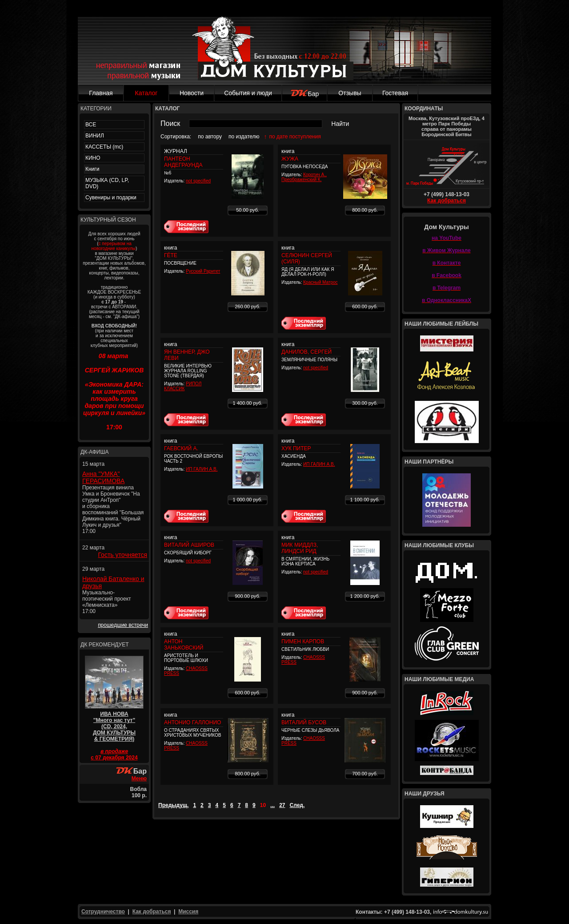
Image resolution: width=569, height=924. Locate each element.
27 (282, 805)
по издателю (244, 137)
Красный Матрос (321, 282)
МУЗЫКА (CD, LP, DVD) (107, 183)
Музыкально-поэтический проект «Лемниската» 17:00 (107, 602)
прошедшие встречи (123, 625)
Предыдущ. (173, 805)
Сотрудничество (103, 912)
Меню (139, 779)
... (272, 805)
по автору (210, 137)
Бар (305, 94)
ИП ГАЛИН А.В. (202, 469)
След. (297, 805)
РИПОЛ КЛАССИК (183, 386)
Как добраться (447, 201)
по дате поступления (295, 137)
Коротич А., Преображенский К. (304, 177)
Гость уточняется (122, 555)
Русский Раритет (203, 271)
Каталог (146, 93)
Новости (192, 93)
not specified (198, 181)
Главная (101, 93)
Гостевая (395, 93)
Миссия (188, 912)
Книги (92, 169)
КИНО (93, 158)
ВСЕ (91, 125)
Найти (340, 124)
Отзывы (350, 93)
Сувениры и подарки (111, 198)
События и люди (248, 93)
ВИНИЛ (95, 136)
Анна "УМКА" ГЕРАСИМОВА (103, 477)
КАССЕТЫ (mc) (104, 147)
